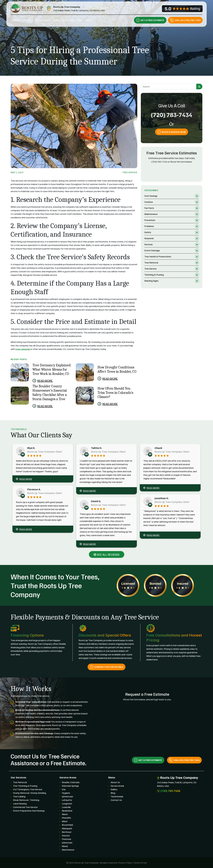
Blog (80, 20)
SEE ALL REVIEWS (107, 554)
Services (16, 20)
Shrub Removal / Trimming (26, 800)
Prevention (150, 220)
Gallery (57, 20)
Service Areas (42, 20)
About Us (29, 20)
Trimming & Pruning (154, 275)
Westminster (68, 850)
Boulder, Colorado (71, 782)
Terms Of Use (140, 863)
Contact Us (116, 800)
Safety (148, 232)
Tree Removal (151, 263)
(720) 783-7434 (172, 115)
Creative (149, 202)
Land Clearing (20, 804)
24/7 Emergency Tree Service (28, 789)
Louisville (66, 807)
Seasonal (149, 238)
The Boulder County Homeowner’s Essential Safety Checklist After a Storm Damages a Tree (50, 393)
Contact (88, 20)
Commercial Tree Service (25, 807)
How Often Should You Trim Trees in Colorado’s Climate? (115, 393)
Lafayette (67, 800)
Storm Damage (152, 250)
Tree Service (130, 172)
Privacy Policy (125, 863)
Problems (149, 226)
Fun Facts (149, 208)
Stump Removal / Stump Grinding (30, 793)
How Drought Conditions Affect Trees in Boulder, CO (117, 369)
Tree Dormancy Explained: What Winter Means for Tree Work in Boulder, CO (52, 369)
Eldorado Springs (70, 786)
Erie (64, 789)
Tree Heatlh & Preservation (158, 256)
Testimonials (69, 20)
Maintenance (151, 214)
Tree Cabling (19, 796)
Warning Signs (151, 281)
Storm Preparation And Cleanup (29, 811)
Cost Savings (151, 196)
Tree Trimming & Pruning (25, 786)
